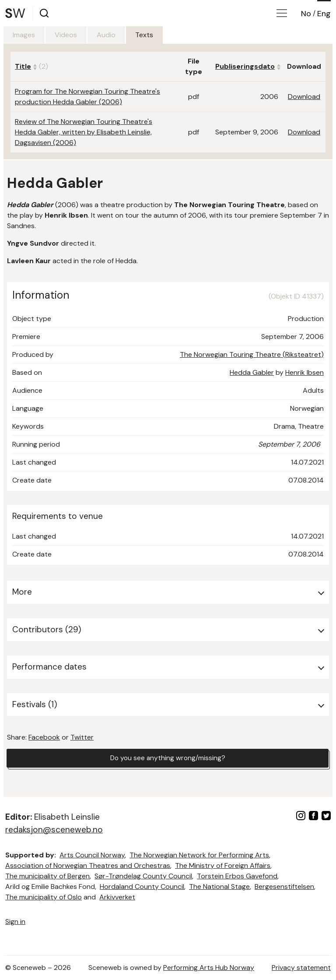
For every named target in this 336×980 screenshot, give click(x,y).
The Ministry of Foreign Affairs (223, 865)
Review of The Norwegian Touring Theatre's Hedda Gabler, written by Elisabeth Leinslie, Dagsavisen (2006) (84, 132)
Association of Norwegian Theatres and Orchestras (88, 865)
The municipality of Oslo (44, 897)
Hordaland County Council (142, 887)
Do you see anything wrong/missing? (168, 758)
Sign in (15, 922)
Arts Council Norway (92, 855)
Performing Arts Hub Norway (209, 968)
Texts (152, 35)
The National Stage (219, 887)
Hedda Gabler (252, 372)
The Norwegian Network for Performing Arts (199, 855)
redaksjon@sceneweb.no (54, 830)
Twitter (82, 737)
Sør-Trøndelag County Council (143, 876)
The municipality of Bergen (47, 876)
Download (304, 97)
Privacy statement (301, 968)
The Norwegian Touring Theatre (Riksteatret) (252, 354)
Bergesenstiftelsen (284, 887)
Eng (324, 14)
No (306, 14)
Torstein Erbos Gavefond (237, 876)
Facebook (44, 737)
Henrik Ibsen (304, 372)
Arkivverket (117, 897)
